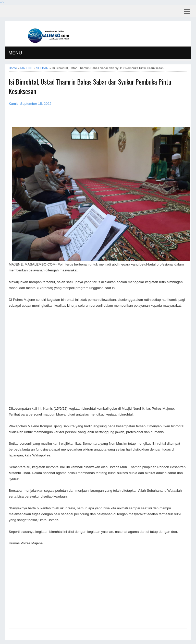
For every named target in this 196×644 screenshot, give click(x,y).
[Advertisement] (98, 357)
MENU (15, 53)
